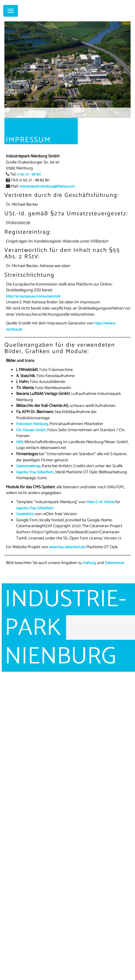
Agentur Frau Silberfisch (35, 472)
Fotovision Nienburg (32, 424)
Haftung (90, 563)
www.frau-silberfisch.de (67, 547)
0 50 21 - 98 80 (29, 174)
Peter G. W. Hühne (101, 502)
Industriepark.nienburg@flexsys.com (47, 186)
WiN (20, 442)
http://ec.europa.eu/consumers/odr (33, 296)
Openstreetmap (28, 466)
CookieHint (25, 514)
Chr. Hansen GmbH (31, 430)
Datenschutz (115, 563)
